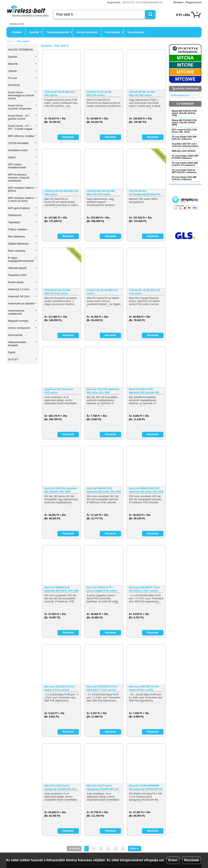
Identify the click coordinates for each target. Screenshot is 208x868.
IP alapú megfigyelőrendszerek (23, 259)
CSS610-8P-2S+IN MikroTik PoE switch (145, 292)
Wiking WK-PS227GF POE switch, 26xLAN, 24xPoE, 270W (184, 113)
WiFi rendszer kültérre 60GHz (23, 189)
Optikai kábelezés (23, 244)
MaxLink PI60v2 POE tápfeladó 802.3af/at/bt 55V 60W (144, 391)
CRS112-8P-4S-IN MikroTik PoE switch (60, 94)
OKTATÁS (14, 85)
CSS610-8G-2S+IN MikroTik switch (102, 292)
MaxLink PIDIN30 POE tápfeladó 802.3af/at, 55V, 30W (104, 490)
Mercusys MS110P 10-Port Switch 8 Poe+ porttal (144, 688)
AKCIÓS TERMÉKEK (21, 50)
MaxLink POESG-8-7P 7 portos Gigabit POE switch (102, 589)
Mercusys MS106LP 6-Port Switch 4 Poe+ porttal (60, 688)
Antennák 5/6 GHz (23, 296)
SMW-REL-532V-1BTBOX (184, 151)
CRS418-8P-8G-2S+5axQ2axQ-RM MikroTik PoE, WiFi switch (145, 193)
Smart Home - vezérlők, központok (23, 107)
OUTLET (23, 359)
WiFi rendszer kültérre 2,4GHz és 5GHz (23, 199)
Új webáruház (136, 32)
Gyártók (35, 32)
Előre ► (135, 849)
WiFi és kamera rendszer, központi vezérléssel (23, 178)
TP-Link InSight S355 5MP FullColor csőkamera (184, 138)
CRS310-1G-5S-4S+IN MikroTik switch (99, 94)
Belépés (179, 2)
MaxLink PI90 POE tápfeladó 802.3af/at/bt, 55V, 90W (61, 490)
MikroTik (23, 64)
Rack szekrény (23, 251)
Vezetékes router (23, 150)
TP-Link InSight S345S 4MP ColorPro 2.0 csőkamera (185, 164)
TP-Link (23, 78)
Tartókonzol (23, 215)
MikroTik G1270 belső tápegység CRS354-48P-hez (102, 787)
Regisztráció (194, 2)
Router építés (23, 282)
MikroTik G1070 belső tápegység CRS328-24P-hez (60, 787)
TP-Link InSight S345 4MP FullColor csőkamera (184, 178)
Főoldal (17, 32)
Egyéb (12, 352)
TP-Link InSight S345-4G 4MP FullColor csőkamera (184, 171)
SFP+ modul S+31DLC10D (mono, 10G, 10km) (184, 131)
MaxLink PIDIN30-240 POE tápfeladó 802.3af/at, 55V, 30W (146, 490)
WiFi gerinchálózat (23, 208)
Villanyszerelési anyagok (23, 344)
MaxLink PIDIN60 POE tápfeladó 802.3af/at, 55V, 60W (62, 589)
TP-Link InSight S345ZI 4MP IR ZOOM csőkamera (185, 157)
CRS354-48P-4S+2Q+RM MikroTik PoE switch (101, 193)
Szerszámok (15, 335)
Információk (114, 32)
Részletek (192, 860)
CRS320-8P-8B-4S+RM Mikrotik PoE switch (142, 94)
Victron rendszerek (23, 328)
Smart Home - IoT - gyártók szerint (23, 117)
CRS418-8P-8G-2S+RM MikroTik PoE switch (57, 292)
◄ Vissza (74, 849)
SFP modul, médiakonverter (23, 166)
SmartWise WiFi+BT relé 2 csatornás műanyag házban (185, 145)
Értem (173, 860)
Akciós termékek (87, 32)
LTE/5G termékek (23, 143)
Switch (23, 157)
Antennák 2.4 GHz (23, 289)
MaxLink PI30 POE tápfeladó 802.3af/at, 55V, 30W (103, 391)
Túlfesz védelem (18, 229)
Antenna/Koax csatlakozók (23, 312)
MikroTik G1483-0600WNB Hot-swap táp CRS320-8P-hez (146, 787)
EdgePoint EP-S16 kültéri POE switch (59, 391)
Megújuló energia (23, 321)
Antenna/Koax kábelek (23, 304)
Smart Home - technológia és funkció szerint (23, 95)
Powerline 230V (17, 275)
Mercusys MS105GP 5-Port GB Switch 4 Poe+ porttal (144, 589)
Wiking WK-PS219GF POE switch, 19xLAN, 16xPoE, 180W (184, 123)
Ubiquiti (23, 71)
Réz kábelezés (23, 236)
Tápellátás (23, 222)
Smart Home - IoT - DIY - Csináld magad (23, 127)
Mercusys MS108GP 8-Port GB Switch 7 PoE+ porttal (102, 688)
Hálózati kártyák (23, 268)
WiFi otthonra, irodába (23, 136)
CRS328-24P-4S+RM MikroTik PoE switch (61, 193)
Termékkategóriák (59, 32)
